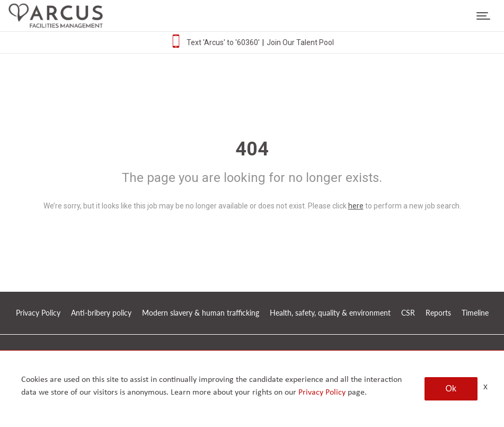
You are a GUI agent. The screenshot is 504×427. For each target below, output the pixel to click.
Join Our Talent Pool (300, 42)
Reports (438, 313)
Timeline (475, 313)
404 (252, 149)
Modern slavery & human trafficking (201, 313)
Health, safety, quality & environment (330, 313)
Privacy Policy (38, 313)
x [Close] (485, 386)
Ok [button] (451, 389)
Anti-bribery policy (101, 313)
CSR (408, 313)
